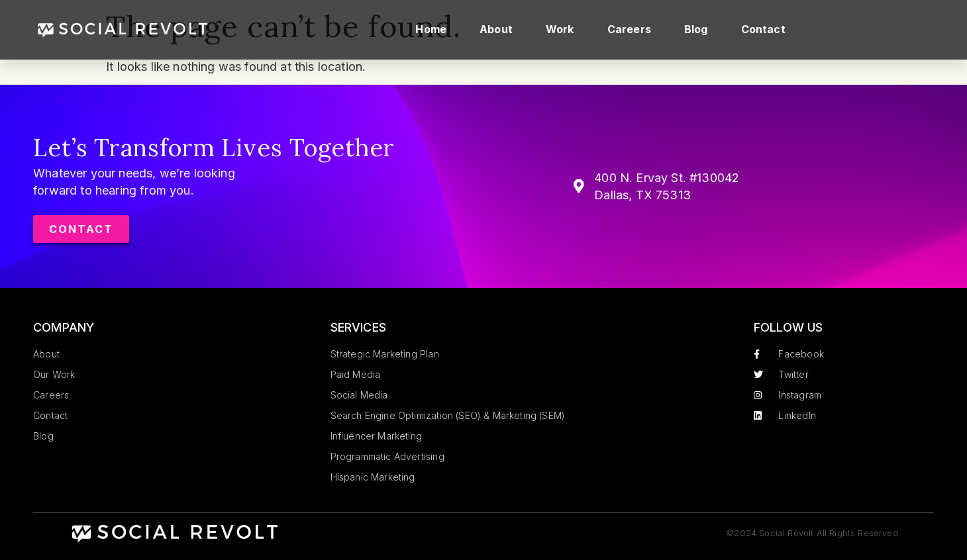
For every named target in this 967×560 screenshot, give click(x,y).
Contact (763, 29)
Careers (629, 29)
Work (560, 29)
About (496, 29)
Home (431, 29)
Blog (696, 29)
